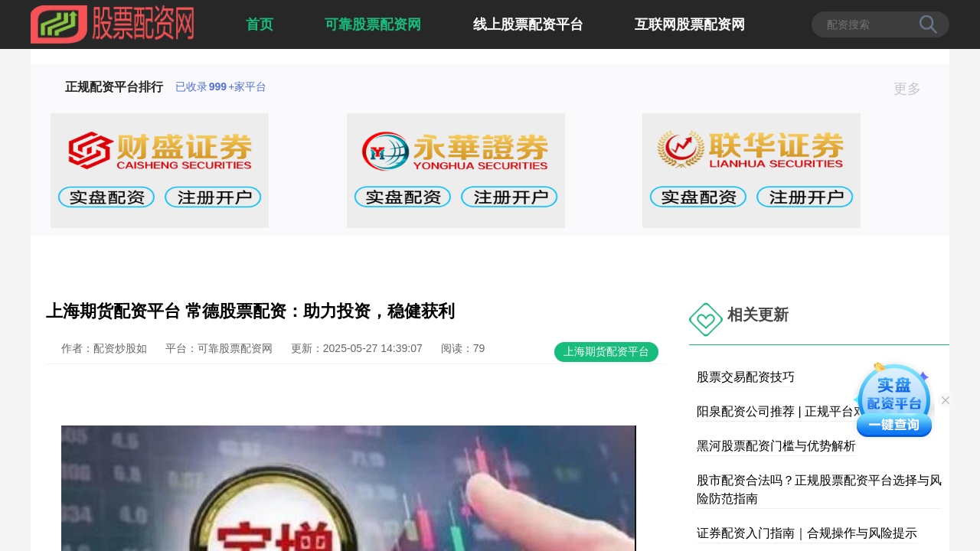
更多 (914, 89)
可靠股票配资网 (373, 24)
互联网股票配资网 (690, 24)
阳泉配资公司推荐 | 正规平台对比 (787, 411)
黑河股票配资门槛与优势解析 (776, 446)
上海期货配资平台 (606, 351)
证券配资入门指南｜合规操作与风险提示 (807, 533)
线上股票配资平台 (528, 24)
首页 (260, 24)
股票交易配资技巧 (746, 377)
